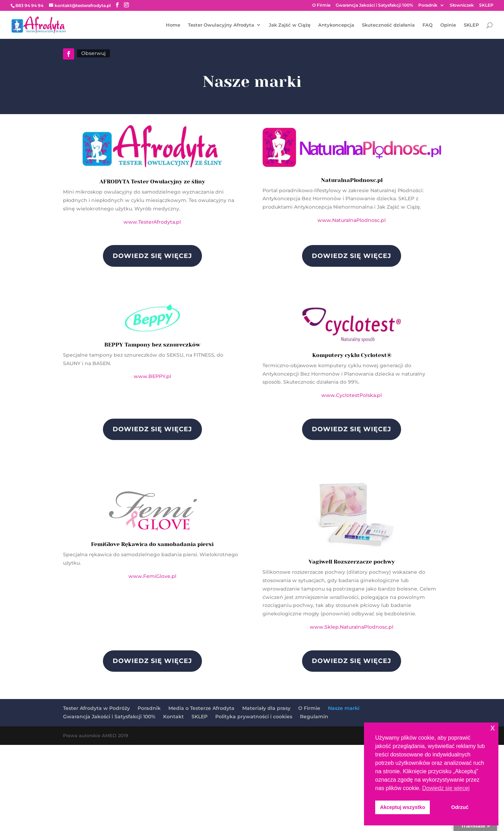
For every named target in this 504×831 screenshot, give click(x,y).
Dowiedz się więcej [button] (446, 788)
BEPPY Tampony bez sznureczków (152, 345)
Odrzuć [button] (460, 807)
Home (173, 25)
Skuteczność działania (388, 25)
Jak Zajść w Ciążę (290, 25)
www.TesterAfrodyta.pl (152, 222)
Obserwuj (93, 53)
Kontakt (173, 717)
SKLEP (486, 5)
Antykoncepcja (336, 25)
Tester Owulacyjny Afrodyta (221, 25)
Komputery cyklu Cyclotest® (352, 355)
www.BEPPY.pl (152, 376)
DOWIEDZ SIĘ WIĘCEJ (152, 256)
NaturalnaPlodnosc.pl (352, 180)
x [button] (493, 728)
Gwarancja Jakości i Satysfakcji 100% (374, 5)
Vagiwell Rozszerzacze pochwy (352, 562)
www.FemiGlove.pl (152, 576)
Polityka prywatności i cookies (254, 717)
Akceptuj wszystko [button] (403, 807)
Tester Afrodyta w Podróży (96, 708)
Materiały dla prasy (266, 708)
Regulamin (314, 717)
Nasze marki (344, 708)
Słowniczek (462, 5)
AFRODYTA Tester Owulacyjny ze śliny (152, 181)
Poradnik (428, 5)
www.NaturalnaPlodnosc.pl (352, 220)
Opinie (448, 25)
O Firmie (321, 5)
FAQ (428, 25)
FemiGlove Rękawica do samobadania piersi (152, 544)
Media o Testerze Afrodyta (201, 708)
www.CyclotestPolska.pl (352, 395)
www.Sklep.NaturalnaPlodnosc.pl (352, 627)
